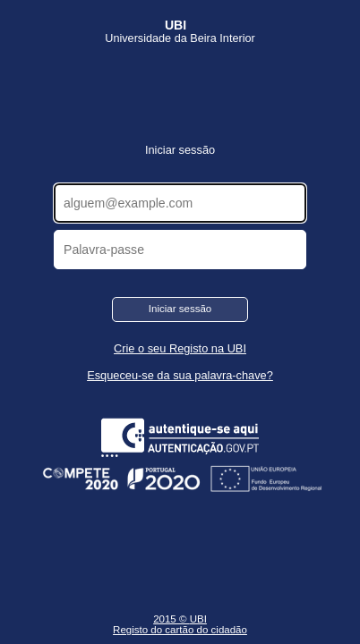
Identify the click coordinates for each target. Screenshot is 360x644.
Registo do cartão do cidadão (180, 630)
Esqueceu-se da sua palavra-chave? (180, 375)
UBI (198, 619)
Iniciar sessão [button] (180, 309)
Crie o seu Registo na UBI (180, 348)
